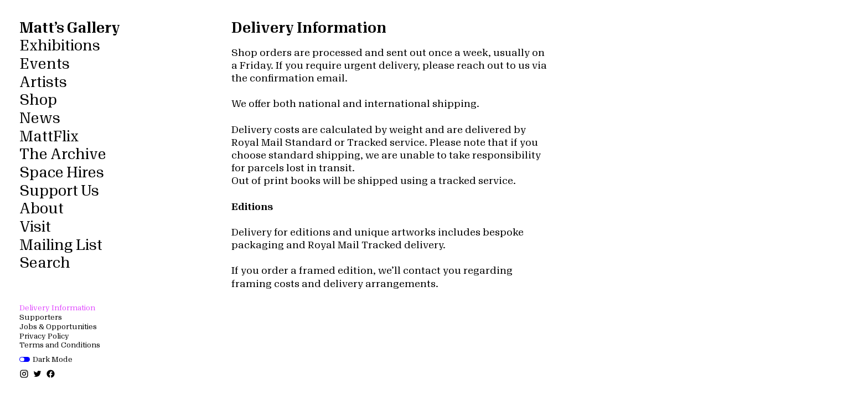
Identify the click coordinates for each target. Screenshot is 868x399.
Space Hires (62, 173)
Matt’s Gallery (70, 28)
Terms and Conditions (60, 345)
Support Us (59, 191)
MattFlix (49, 137)
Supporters (41, 317)
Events (45, 64)
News (40, 119)
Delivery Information (57, 308)
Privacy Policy (44, 336)
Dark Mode (46, 359)
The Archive (63, 155)
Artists (43, 83)
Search (45, 263)
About (42, 209)
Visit (35, 227)
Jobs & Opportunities (58, 327)
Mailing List (61, 245)
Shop (38, 100)
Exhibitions (60, 46)
